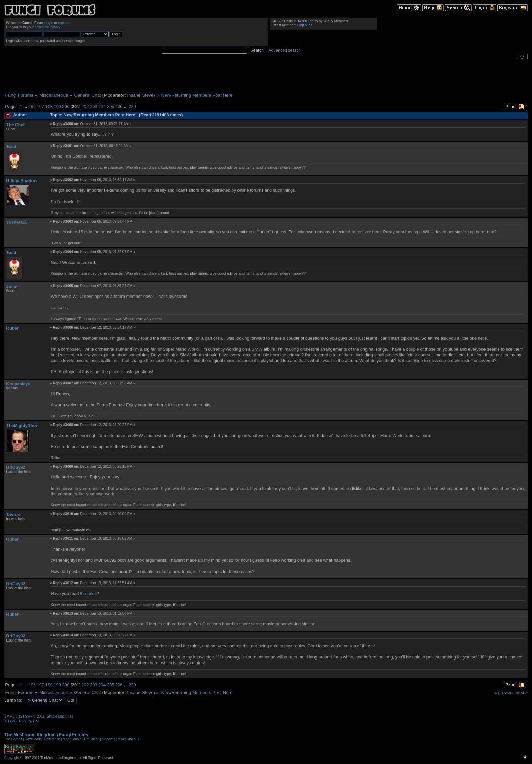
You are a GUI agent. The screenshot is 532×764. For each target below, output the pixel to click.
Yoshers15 (17, 222)
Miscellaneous (128, 739)
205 (110, 106)
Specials (109, 739)
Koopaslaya (18, 384)
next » (522, 693)
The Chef (15, 125)
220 (132, 106)
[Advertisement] (266, 76)
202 (85, 106)
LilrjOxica (305, 25)
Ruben (13, 328)
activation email (47, 27)
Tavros (13, 514)
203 (93, 106)
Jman (12, 286)
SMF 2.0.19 (13, 716)
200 (66, 106)
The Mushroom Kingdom (30, 735)
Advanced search (284, 50)
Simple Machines (60, 716)
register (64, 23)
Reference (52, 739)
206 (119, 106)
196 (32, 106)
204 (102, 106)
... (26, 106)
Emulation (92, 739)
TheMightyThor (22, 426)
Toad (11, 146)
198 (49, 106)
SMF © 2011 (35, 716)
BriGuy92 (16, 467)
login (50, 23)
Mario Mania (72, 739)
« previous (505, 693)
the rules (88, 594)
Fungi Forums (73, 735)
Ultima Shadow (22, 181)
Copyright (12, 758)
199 (57, 106)
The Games (13, 739)
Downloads (33, 739)
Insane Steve (140, 95)
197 (41, 106)
